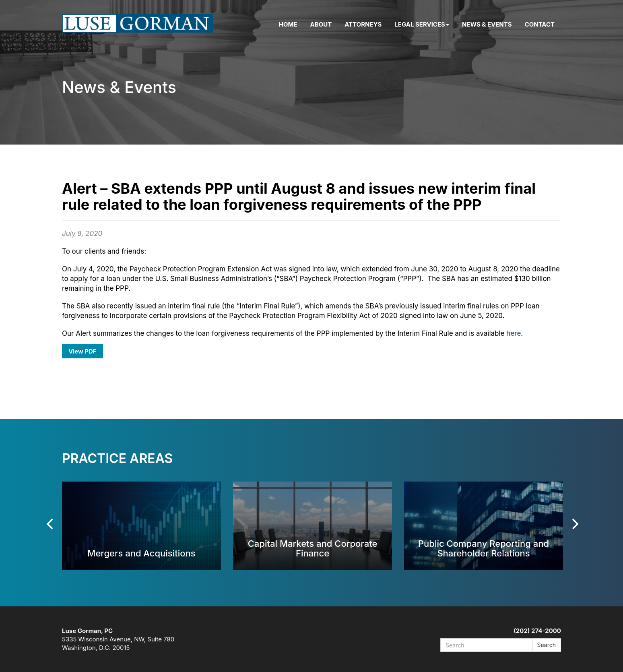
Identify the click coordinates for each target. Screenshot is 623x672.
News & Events (487, 24)
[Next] (574, 524)
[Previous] (51, 524)
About (321, 24)
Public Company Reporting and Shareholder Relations (484, 548)
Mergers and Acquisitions (141, 553)
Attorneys (363, 24)
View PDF (83, 351)
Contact (540, 24)
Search (547, 645)
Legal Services (422, 24)
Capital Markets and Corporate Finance (313, 548)
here (514, 333)
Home (288, 24)
